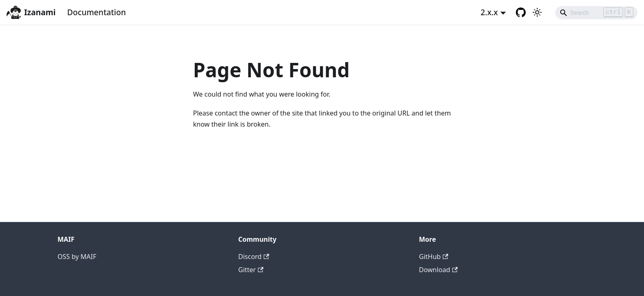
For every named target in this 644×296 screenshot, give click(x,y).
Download (438, 270)
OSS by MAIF (77, 257)
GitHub (434, 257)
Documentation (96, 12)
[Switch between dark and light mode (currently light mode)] (537, 12)
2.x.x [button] (489, 12)
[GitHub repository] (521, 12)
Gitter (251, 270)
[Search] (596, 13)
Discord (254, 257)
